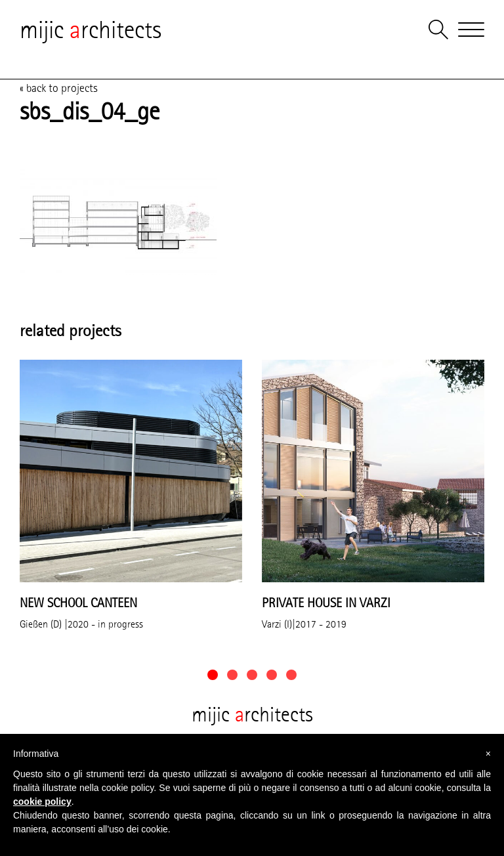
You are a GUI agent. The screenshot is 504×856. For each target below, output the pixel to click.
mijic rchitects (91, 30)
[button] (213, 675)
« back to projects (59, 88)
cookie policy (42, 802)
